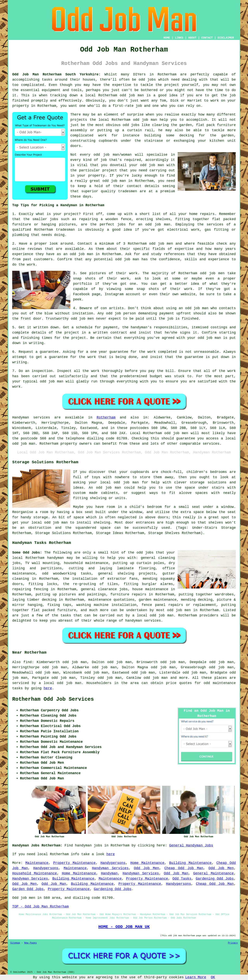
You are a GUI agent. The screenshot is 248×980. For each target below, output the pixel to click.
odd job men (82, 319)
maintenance (24, 574)
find (28, 662)
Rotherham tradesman (54, 230)
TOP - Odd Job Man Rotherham (40, 907)
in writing (33, 343)
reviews (35, 249)
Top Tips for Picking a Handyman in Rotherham (58, 205)
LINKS (179, 38)
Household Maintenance (35, 873)
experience (219, 259)
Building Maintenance (190, 863)
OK (213, 977)
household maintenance (86, 563)
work (188, 289)
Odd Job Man (176, 873)
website (188, 294)
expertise (184, 249)
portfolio (82, 284)
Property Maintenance (74, 863)
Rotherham (106, 418)
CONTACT (207, 38)
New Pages (31, 943)
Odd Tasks (182, 879)
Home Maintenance (147, 863)
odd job (140, 120)
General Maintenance (213, 873)
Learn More (196, 977)
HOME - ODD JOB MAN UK (124, 927)
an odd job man (154, 224)
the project (74, 338)
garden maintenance (158, 600)
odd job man (132, 95)
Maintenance (37, 863)
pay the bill (161, 371)
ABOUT (192, 38)
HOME (167, 38)
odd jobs (145, 553)
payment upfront (175, 313)
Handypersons (113, 863)
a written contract (108, 333)
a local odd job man (60, 683)
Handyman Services (110, 868)
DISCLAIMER (226, 38)
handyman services (143, 621)
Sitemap (15, 943)
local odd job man (155, 615)
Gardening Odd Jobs (215, 879)
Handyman (109, 873)
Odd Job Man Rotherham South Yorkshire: (56, 74)
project (71, 214)
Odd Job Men (146, 868)
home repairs (202, 214)
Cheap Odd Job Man (184, 868)
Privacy (233, 943)
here (48, 688)
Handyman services (31, 418)
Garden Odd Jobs (28, 889)
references (174, 254)
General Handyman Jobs (191, 845)
